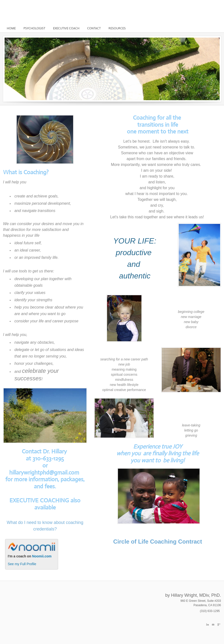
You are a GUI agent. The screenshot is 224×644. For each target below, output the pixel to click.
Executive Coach (66, 28)
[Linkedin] (208, 625)
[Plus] (219, 625)
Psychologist (34, 28)
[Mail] (213, 625)
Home (11, 28)
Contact (94, 28)
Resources (117, 28)
